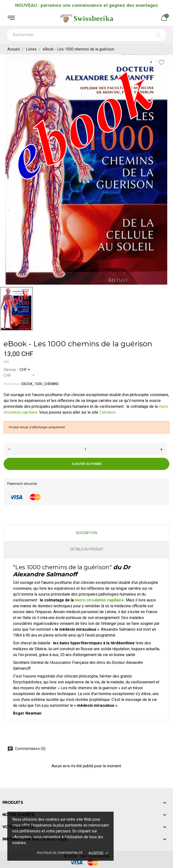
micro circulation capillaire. (100, 600)
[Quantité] (85, 449)
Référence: (12, 384)
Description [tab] (87, 533)
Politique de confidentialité (60, 853)
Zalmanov (108, 412)
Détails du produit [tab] (87, 549)
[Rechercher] (86, 35)
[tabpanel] (86, 170)
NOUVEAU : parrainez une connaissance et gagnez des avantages (86, 5)
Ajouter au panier (87, 464)
